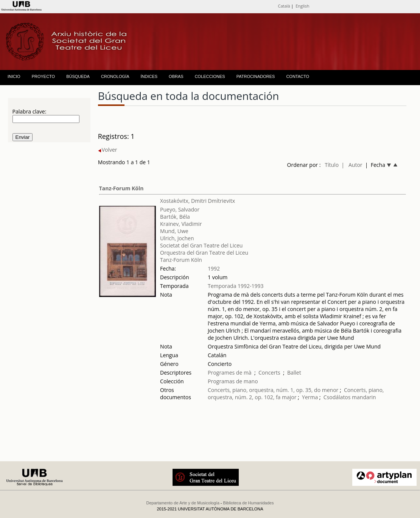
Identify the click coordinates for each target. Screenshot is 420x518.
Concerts (269, 373)
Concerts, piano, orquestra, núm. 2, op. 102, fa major (296, 394)
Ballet (294, 373)
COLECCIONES (210, 76)
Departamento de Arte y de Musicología (183, 503)
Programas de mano (233, 381)
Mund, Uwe (174, 231)
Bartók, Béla (175, 217)
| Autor (352, 165)
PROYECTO (44, 76)
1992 (214, 268)
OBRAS (176, 76)
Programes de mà (230, 373)
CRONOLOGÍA (115, 76)
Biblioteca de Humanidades (249, 503)
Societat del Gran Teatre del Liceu (201, 245)
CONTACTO (298, 76)
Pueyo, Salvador (180, 209)
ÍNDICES (149, 76)
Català (284, 6)
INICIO (14, 76)
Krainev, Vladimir (181, 224)
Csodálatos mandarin (350, 397)
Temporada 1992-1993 (236, 286)
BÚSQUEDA (78, 76)
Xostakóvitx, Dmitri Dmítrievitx (198, 201)
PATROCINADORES (256, 76)
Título (332, 165)
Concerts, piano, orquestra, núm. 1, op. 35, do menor (273, 390)
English (302, 6)
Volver (108, 150)
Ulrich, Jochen (177, 238)
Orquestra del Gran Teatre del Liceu (204, 253)
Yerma (310, 397)
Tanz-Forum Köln (121, 188)
